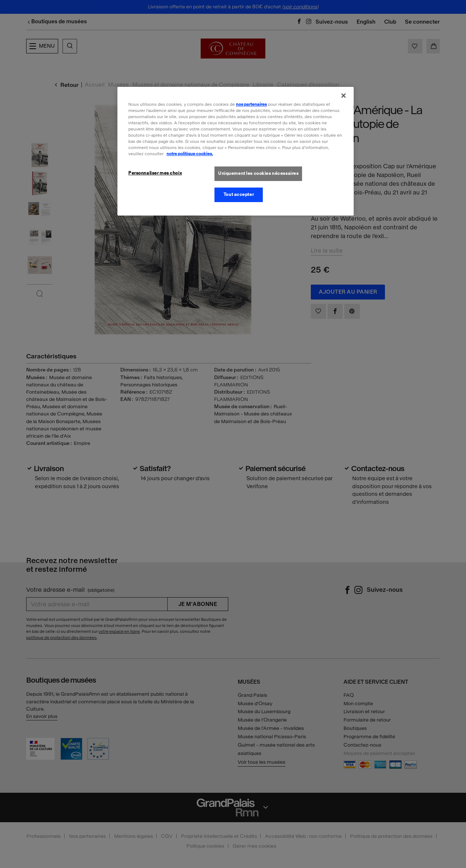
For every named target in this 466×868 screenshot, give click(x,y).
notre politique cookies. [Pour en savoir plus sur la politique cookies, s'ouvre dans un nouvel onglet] (190, 154)
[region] (236, 151)
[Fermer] (344, 96)
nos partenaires (251, 104)
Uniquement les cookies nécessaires (258, 173)
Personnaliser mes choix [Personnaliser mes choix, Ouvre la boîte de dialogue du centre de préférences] (155, 173)
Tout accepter (239, 194)
